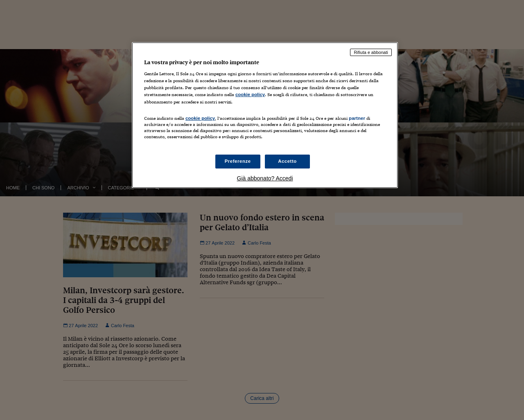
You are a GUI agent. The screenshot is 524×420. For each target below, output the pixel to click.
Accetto (287, 161)
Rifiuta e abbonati (371, 52)
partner (357, 118)
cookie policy (250, 94)
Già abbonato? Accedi (265, 178)
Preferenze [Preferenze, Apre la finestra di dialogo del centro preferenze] (238, 161)
